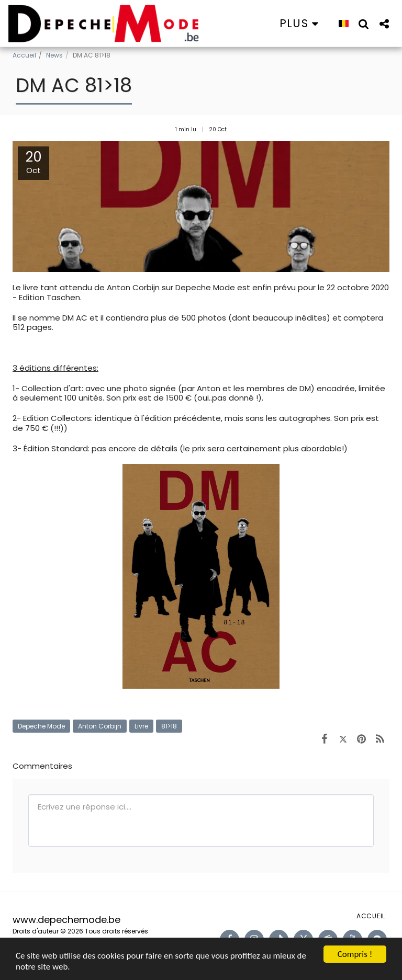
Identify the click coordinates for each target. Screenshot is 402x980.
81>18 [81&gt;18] (169, 726)
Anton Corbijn (100, 726)
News (54, 55)
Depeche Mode (41, 726)
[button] (364, 24)
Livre (141, 726)
